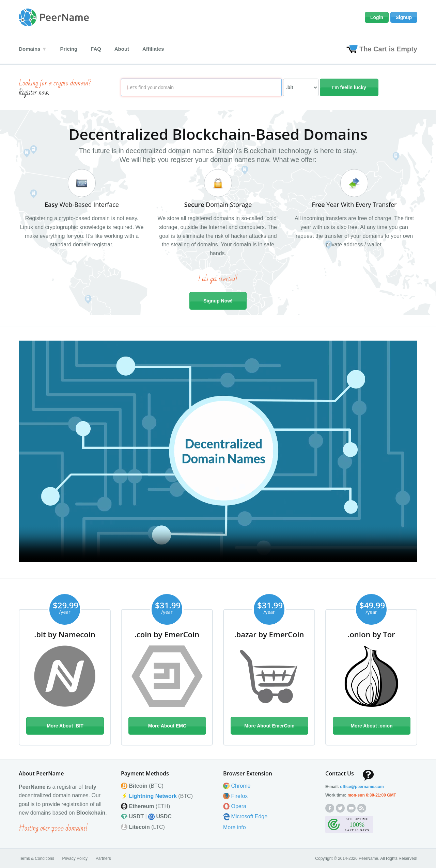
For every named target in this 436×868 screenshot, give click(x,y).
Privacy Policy (75, 858)
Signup (404, 17)
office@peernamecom (362, 786)
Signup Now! (218, 301)
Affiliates (154, 49)
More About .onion (371, 726)
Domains (29, 49)
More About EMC (167, 726)
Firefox (239, 796)
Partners (103, 858)
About (123, 49)
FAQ (97, 49)
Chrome (241, 785)
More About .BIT (65, 726)
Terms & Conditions (36, 858)
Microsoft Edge (249, 816)
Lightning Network (153, 796)
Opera (238, 806)
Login (377, 17)
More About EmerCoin (269, 726)
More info (235, 827)
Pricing (69, 49)
